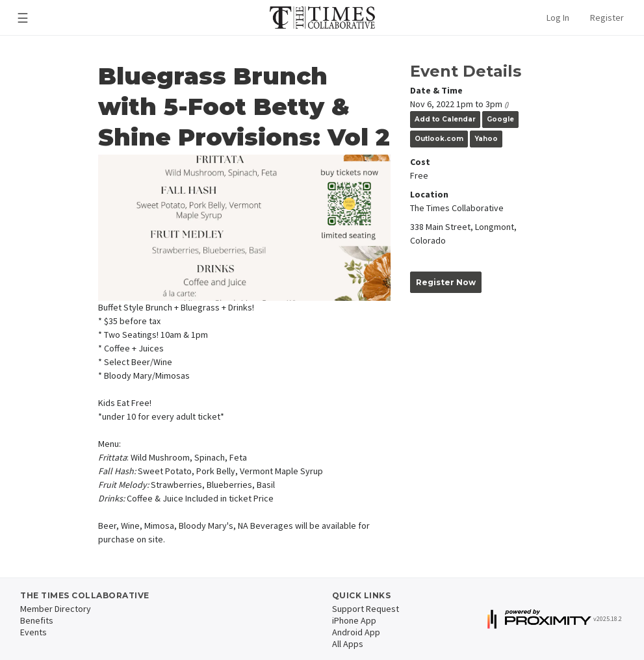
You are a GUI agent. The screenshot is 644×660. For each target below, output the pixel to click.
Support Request (366, 609)
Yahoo (486, 139)
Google (500, 119)
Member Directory (56, 609)
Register (607, 18)
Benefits (37, 620)
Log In (558, 18)
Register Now (446, 282)
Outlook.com (439, 139)
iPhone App (354, 620)
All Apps (348, 644)
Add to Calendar (445, 119)
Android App (356, 632)
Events (33, 632)
